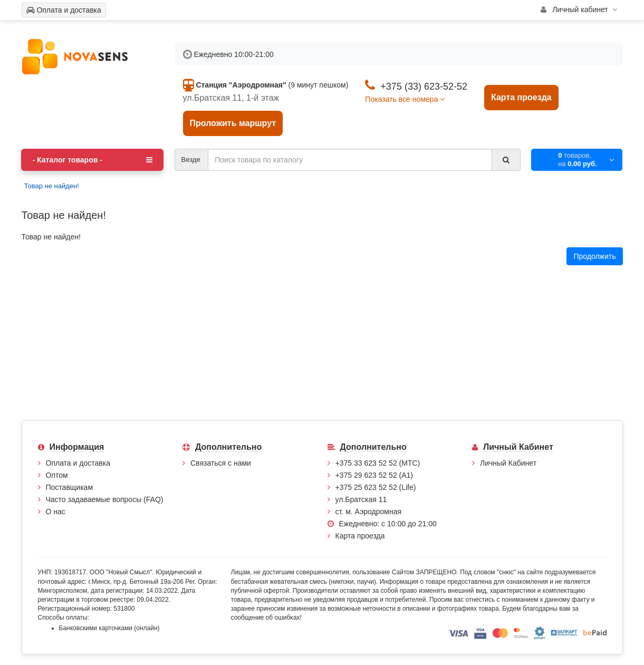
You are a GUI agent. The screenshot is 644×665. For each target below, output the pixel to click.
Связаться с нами (221, 463)
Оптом (57, 475)
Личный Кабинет (508, 463)
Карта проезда (521, 97)
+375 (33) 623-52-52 (424, 86)
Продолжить (594, 256)
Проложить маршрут (233, 123)
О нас (56, 512)
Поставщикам (70, 487)
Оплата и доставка (78, 463)
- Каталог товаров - (92, 160)
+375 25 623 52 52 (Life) (376, 487)
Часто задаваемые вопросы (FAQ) (105, 499)
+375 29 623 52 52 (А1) (374, 475)
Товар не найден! (52, 186)
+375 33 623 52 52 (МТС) (378, 463)
